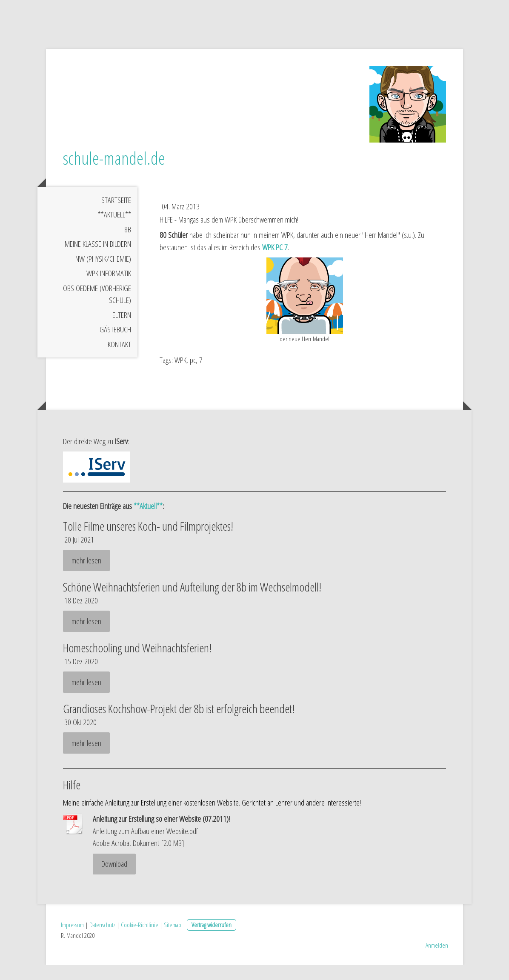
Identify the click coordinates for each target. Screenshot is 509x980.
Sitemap (173, 940)
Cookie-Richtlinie (140, 940)
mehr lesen (86, 575)
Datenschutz (102, 940)
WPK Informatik (109, 288)
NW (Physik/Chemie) (103, 273)
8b (128, 244)
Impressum (72, 940)
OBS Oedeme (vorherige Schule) (97, 309)
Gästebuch (115, 344)
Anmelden (437, 960)
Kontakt (119, 359)
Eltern (122, 329)
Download (114, 879)
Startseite (116, 214)
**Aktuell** (114, 229)
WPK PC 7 (275, 262)
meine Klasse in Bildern (98, 259)
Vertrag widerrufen (212, 940)
